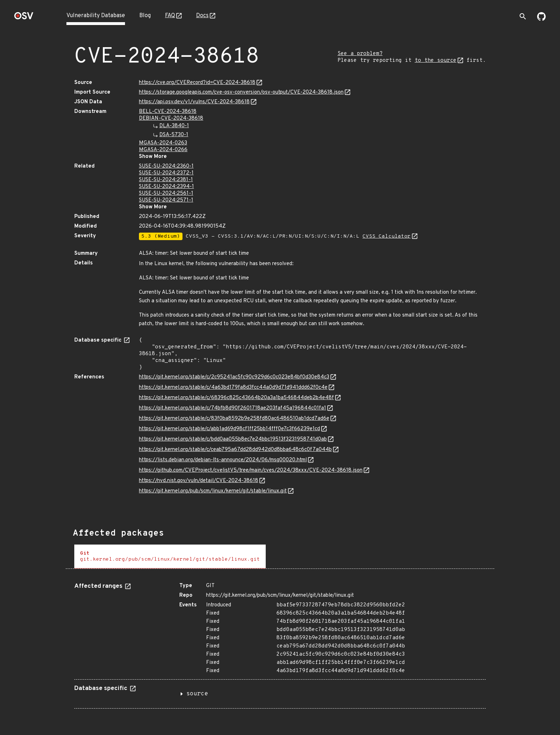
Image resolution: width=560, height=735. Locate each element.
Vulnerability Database (96, 16)
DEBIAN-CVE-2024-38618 (171, 118)
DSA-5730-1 (174, 135)
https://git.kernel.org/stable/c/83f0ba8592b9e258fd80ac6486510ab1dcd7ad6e (234, 419)
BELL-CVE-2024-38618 (168, 112)
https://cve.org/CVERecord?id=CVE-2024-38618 (197, 83)
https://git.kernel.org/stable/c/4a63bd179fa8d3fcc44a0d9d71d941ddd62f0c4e (233, 388)
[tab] (170, 557)
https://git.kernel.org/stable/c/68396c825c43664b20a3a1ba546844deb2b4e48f (236, 398)
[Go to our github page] (541, 19)
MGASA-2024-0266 (163, 150)
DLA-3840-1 (174, 126)
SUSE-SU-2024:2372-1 (166, 173)
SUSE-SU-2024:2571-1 (166, 200)
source (197, 694)
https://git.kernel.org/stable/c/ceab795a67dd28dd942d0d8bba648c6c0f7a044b (235, 450)
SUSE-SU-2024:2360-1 (166, 166)
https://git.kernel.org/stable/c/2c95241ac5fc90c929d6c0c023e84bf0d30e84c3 (234, 377)
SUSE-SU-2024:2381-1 (166, 180)
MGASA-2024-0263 (163, 143)
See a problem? (360, 54)
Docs (202, 16)
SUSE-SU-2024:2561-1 (166, 193)
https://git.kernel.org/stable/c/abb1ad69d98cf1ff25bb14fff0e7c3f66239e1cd (229, 429)
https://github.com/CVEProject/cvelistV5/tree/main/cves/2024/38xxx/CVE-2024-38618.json (251, 470)
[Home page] (24, 18)
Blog (145, 16)
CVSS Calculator (387, 236)
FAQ (170, 16)
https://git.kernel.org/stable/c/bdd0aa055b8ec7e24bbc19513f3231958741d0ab (233, 439)
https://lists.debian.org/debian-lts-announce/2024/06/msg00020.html (223, 460)
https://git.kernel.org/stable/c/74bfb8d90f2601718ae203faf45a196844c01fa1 (232, 408)
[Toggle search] (523, 16)
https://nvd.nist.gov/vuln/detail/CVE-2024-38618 (199, 481)
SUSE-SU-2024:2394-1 (166, 187)
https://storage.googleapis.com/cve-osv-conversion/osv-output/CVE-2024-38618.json (241, 92)
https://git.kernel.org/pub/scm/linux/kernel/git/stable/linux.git (213, 491)
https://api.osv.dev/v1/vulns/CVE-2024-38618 (194, 102)
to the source (436, 61)
